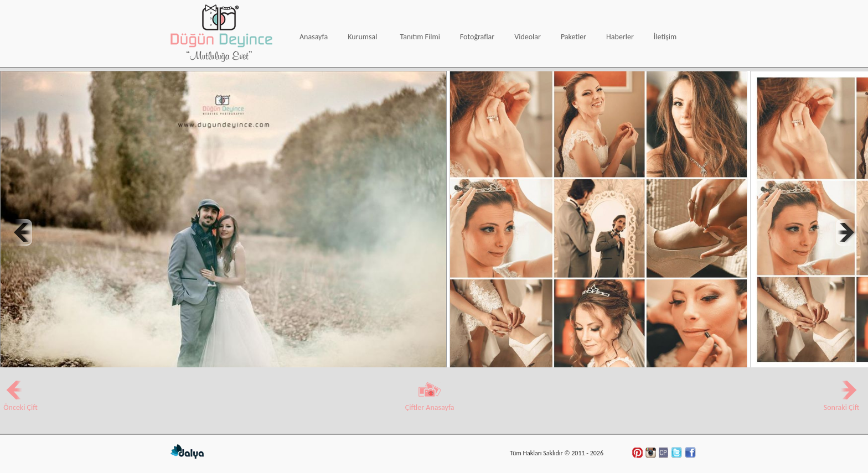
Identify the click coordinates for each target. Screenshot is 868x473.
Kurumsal (362, 37)
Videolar (528, 37)
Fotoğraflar (477, 37)
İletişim (665, 37)
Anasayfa (314, 37)
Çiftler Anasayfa (430, 403)
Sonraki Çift (839, 403)
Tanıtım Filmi (420, 37)
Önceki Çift (19, 403)
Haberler (620, 37)
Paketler (573, 37)
